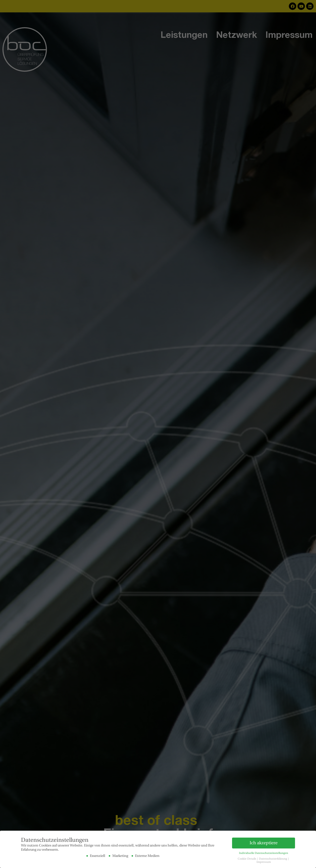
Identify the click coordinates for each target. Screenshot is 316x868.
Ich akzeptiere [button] (264, 843)
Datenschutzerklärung (273, 859)
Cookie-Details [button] (247, 859)
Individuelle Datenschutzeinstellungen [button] (264, 853)
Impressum (264, 862)
